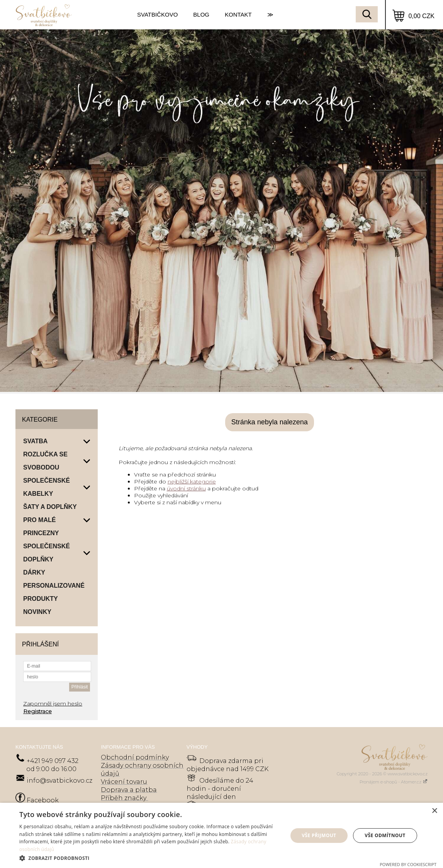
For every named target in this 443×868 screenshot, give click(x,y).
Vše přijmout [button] (319, 835)
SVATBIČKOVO (157, 14)
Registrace (37, 711)
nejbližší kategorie (192, 481)
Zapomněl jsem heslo (53, 704)
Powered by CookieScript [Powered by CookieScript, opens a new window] (408, 864)
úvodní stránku (186, 488)
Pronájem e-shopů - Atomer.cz (394, 782)
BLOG (201, 14)
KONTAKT (238, 14)
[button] (149, 858)
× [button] (434, 811)
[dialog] (221, 835)
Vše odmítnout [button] (385, 835)
